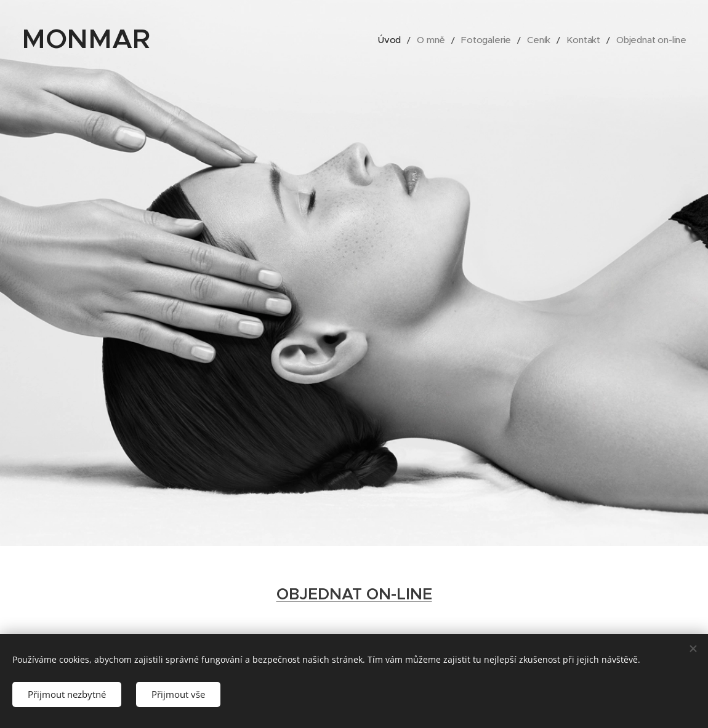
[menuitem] (401, 40)
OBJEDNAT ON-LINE (354, 594)
